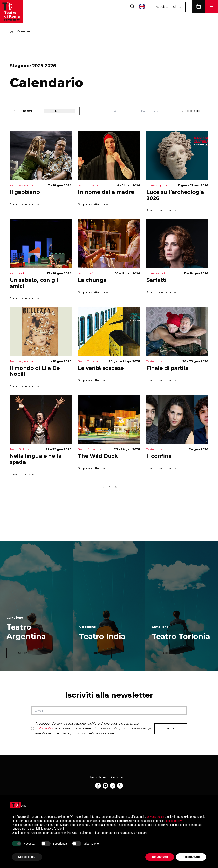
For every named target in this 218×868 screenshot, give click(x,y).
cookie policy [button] (173, 821)
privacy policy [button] (156, 817)
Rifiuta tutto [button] (160, 857)
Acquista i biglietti (169, 7)
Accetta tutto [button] (191, 857)
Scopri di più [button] (27, 857)
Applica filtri (191, 111)
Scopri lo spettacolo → (25, 204)
